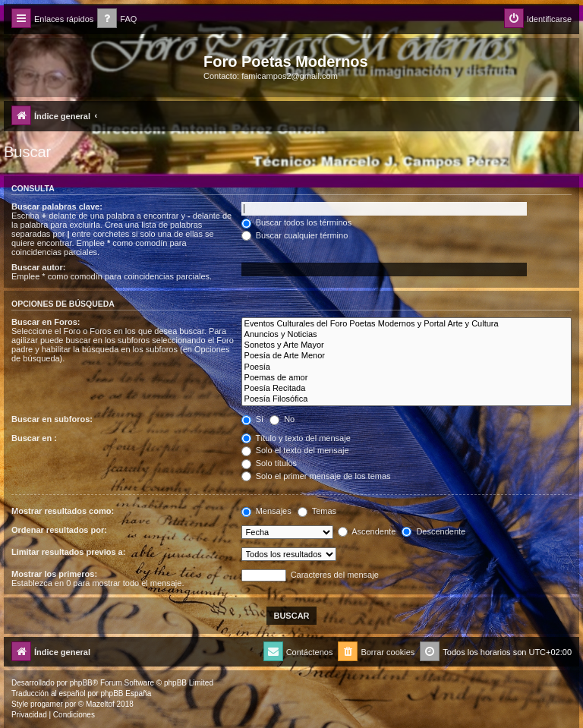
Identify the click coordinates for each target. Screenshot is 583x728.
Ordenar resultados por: (59, 530)
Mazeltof (100, 704)
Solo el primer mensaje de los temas (316, 476)
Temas (317, 511)
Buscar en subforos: (52, 419)
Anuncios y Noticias (407, 335)
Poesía (407, 367)
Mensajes (266, 511)
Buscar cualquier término (295, 235)
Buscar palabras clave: (57, 206)
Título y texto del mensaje (296, 438)
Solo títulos (269, 463)
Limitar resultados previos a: (68, 552)
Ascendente (367, 531)
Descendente (433, 531)
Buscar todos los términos (297, 222)
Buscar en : (34, 438)
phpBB (81, 683)
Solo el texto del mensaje (295, 450)
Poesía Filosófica (407, 399)
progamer (47, 704)
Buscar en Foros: (46, 322)
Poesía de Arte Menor (407, 356)
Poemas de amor (407, 378)
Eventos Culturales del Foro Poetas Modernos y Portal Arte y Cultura (407, 324)
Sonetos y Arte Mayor (407, 345)
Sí (252, 419)
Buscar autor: (39, 267)
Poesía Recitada (407, 389)
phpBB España (126, 693)
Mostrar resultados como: (63, 511)
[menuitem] (117, 19)
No (282, 419)
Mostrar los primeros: (54, 574)
